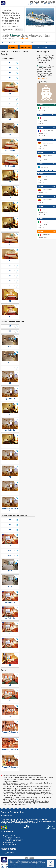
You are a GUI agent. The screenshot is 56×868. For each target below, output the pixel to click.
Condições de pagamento (14, 839)
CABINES (13, 47)
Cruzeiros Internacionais (22, 43)
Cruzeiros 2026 (7, 43)
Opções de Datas (8, 30)
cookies (24, 861)
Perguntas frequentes (13, 837)
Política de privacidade (13, 841)
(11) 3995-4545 (34, 4)
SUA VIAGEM (26, 47)
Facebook (10, 853)
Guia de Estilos (10, 844)
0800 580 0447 (50, 4)
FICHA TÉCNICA (41, 47)
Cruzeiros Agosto (38, 43)
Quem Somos (10, 835)
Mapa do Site (10, 843)
